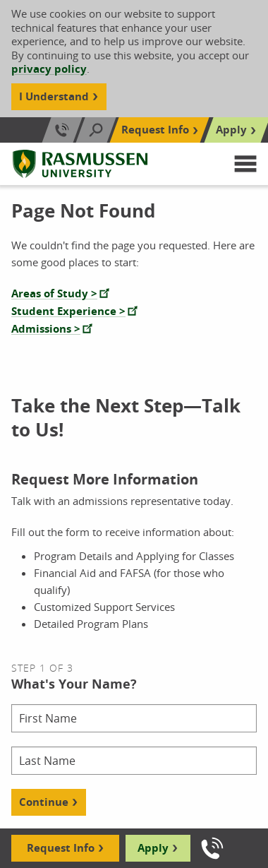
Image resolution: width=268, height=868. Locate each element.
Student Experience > (68, 311)
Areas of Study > (54, 293)
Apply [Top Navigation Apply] (231, 130)
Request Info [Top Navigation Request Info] (155, 130)
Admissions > (46, 329)
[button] (245, 164)
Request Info (61, 848)
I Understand (54, 96)
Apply (153, 848)
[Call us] (212, 848)
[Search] (96, 130)
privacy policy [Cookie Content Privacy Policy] (49, 69)
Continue (44, 802)
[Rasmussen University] (80, 164)
